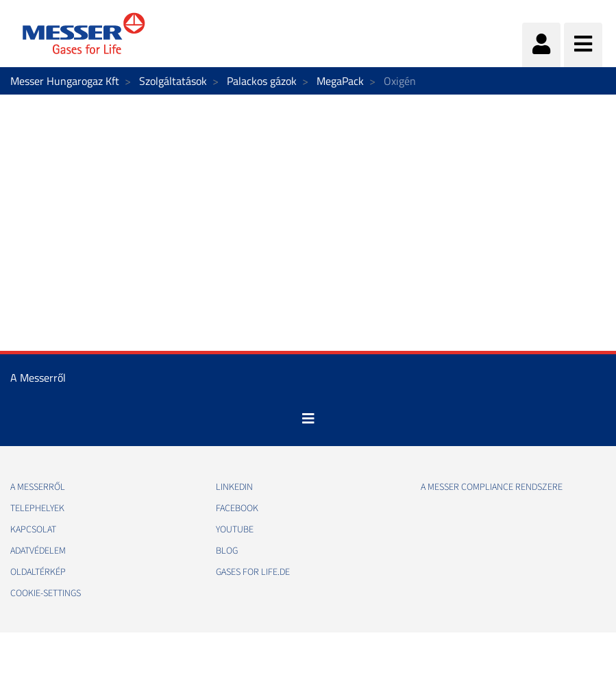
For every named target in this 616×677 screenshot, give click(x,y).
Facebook (237, 508)
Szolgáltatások (173, 81)
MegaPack (340, 81)
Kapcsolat (33, 530)
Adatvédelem (38, 551)
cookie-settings (46, 593)
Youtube (235, 530)
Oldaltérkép (38, 572)
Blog (227, 551)
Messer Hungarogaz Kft (65, 81)
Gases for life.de (253, 572)
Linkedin (234, 487)
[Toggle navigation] (308, 419)
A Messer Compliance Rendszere (492, 487)
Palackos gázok (262, 81)
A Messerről (38, 487)
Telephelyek (37, 508)
